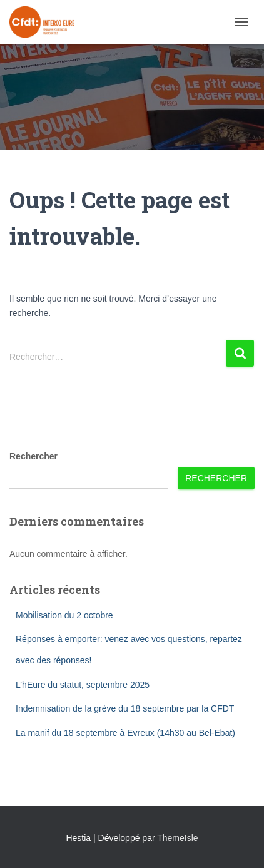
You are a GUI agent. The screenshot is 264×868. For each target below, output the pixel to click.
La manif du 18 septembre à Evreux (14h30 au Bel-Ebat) (125, 733)
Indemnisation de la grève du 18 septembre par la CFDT (125, 708)
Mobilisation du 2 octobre (64, 615)
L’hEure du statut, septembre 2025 (83, 685)
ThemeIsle (177, 838)
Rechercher (33, 456)
